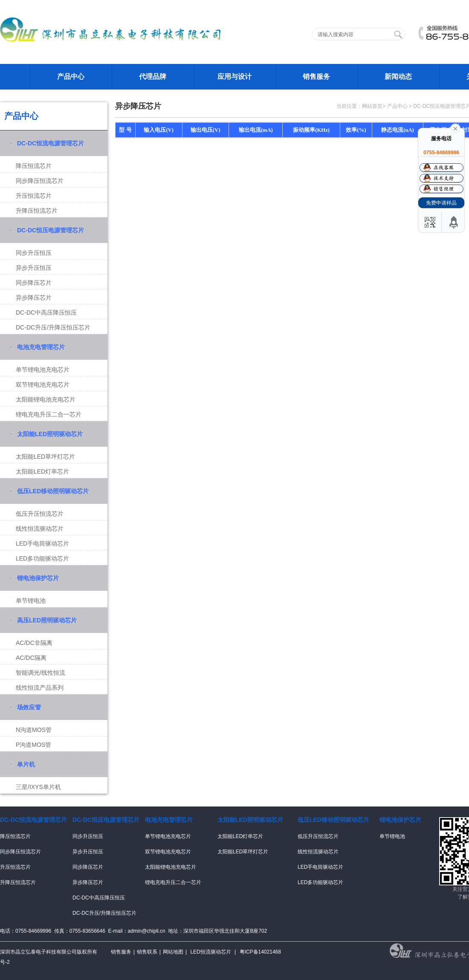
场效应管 (29, 707)
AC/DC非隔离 (34, 643)
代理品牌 (153, 77)
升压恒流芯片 (34, 196)
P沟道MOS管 (33, 745)
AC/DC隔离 (31, 658)
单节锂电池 (31, 601)
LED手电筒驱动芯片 (42, 543)
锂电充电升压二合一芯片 (49, 414)
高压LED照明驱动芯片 (47, 620)
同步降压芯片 (34, 283)
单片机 (26, 764)
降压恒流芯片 (34, 166)
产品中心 (71, 77)
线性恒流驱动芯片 (40, 529)
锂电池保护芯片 (38, 578)
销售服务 (316, 77)
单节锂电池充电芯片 (43, 370)
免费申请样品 (441, 203)
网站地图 (173, 952)
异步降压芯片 (34, 298)
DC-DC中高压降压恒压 (46, 312)
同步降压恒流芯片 (40, 181)
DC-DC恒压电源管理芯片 (51, 230)
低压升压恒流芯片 (40, 514)
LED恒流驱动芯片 (210, 952)
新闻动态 (398, 77)
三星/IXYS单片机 (38, 787)
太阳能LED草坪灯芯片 (45, 457)
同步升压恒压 (34, 253)
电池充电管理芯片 (41, 347)
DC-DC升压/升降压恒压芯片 (53, 327)
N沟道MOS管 (34, 730)
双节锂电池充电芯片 (43, 384)
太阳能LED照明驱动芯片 (50, 434)
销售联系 (147, 952)
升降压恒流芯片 (37, 211)
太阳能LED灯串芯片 (42, 471)
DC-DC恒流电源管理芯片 (51, 143)
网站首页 (372, 106)
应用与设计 (234, 77)
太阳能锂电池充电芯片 (46, 399)
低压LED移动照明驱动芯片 (53, 491)
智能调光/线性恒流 (41, 673)
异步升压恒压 (34, 268)
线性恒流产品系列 (40, 688)
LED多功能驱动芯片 (42, 558)
